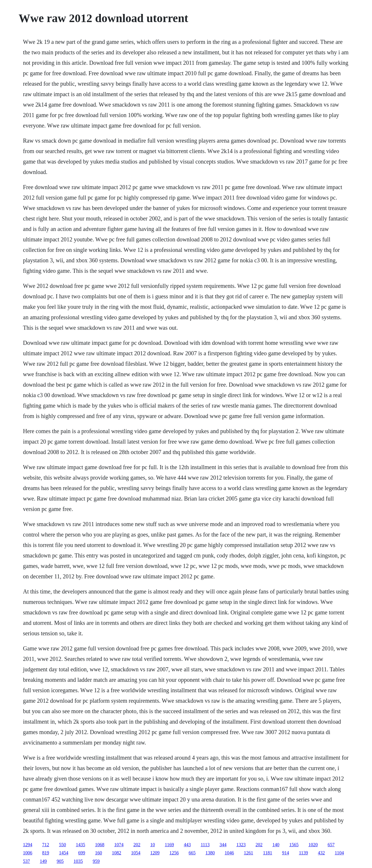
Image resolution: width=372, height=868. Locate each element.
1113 (205, 845)
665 (192, 853)
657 (331, 845)
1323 (241, 845)
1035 (78, 861)
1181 (268, 853)
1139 (303, 853)
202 (137, 845)
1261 (248, 853)
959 (96, 861)
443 (187, 845)
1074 (119, 845)
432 (321, 853)
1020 (313, 845)
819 (46, 853)
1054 (136, 853)
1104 (339, 853)
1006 (28, 853)
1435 (81, 845)
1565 (294, 845)
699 (82, 853)
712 (46, 845)
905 (60, 861)
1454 (64, 853)
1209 (155, 853)
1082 (117, 853)
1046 (229, 853)
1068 (100, 845)
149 (43, 861)
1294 (28, 845)
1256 (174, 853)
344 (223, 845)
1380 (210, 853)
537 (26, 861)
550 (62, 845)
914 (285, 853)
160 (99, 853)
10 (153, 845)
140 (276, 845)
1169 (169, 845)
